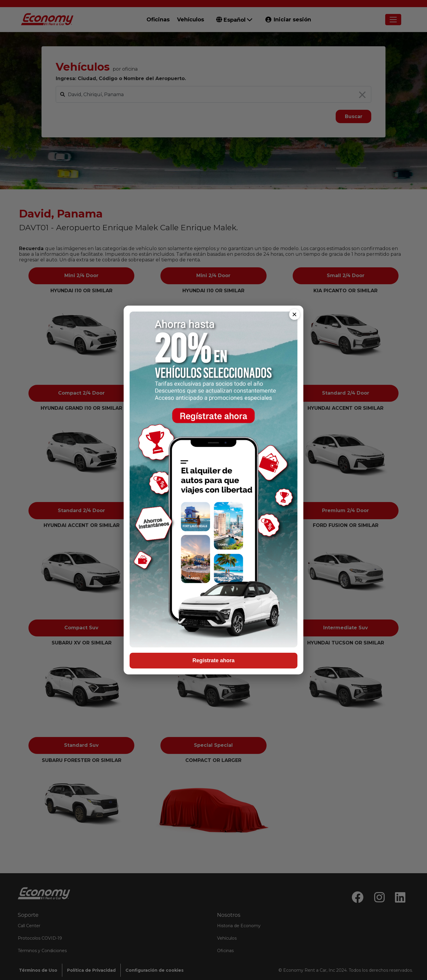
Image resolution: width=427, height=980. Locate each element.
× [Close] (294, 314)
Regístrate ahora (213, 660)
